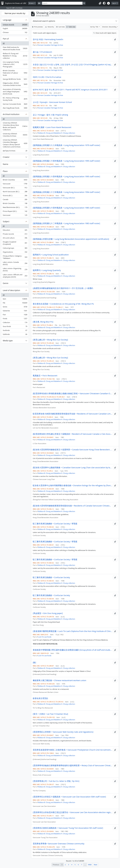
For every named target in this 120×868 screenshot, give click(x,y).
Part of (6, 39)
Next (96, 865)
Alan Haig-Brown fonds (15, 108)
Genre (6, 283)
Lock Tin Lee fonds (45, 637)
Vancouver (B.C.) (15, 188)
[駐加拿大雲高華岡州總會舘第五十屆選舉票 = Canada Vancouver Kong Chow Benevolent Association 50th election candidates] (72, 450)
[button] (100, 3)
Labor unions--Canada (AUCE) (15, 263)
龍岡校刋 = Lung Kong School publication (51, 255)
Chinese (15, 33)
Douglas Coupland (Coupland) (15, 243)
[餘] (34, 663)
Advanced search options (44, 21)
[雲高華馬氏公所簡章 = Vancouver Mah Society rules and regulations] (63, 732)
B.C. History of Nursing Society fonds (15, 99)
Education (15, 230)
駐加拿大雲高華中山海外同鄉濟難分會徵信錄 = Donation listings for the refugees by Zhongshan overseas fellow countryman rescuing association (72, 485)
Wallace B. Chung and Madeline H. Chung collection (15, 56)
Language (7, 20)
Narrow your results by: (15, 13)
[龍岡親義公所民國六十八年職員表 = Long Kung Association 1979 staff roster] (66, 145)
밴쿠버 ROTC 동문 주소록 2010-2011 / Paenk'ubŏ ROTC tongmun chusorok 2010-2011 (70, 90)
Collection (15, 323)
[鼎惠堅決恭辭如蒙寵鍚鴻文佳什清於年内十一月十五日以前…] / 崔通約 (63, 288)
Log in (114, 3)
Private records (15, 234)
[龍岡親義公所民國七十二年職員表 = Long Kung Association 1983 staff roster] (66, 223)
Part (15, 315)
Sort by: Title (94, 27)
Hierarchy (49, 27)
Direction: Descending (110, 27)
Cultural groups (15, 248)
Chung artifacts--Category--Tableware (15, 257)
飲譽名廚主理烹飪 (40, 698)
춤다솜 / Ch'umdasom (42, 52)
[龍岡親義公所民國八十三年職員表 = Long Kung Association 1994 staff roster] (66, 192)
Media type (8, 341)
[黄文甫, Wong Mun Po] (43, 322)
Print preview (37, 27)
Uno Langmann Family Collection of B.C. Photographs (15, 64)
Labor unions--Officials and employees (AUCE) (15, 276)
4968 (90, 865)
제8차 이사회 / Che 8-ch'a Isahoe (47, 77)
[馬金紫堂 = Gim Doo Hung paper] (48, 613)
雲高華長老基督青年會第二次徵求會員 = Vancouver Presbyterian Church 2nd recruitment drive (72, 750)
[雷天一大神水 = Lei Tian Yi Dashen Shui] (50, 714)
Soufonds (15, 331)
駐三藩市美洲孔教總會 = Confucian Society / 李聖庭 (55, 524)
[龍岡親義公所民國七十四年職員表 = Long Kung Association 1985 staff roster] (66, 208)
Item (15, 299)
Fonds (15, 319)
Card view (60, 27)
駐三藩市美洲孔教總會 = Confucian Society (51, 577)
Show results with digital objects (105, 33)
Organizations (15, 252)
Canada (15, 200)
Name (5, 164)
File (15, 303)
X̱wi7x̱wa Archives (15, 151)
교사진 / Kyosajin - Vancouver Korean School (52, 102)
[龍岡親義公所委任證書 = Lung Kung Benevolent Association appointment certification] (71, 239)
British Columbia (15, 180)
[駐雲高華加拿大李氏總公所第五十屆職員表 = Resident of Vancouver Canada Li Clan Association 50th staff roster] (72, 434)
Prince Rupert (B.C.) (15, 212)
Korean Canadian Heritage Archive (51, 45)
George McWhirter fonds (15, 80)
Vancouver (15, 184)
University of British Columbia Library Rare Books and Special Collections (15, 126)
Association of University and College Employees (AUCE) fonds (15, 92)
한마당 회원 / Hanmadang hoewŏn (48, 39)
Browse (31, 3)
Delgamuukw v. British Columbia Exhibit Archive (15, 84)
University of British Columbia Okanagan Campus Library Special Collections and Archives (15, 143)
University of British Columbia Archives (15, 135)
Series (15, 307)
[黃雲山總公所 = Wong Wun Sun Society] (50, 340)
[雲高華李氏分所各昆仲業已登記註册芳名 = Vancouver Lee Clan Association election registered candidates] (72, 812)
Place (5, 171)
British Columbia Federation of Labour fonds (15, 73)
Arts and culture (15, 238)
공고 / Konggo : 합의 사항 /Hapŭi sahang (50, 115)
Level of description (11, 290)
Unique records (15, 25)
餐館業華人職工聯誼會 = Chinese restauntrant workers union (59, 680)
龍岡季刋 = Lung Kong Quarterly (47, 270)
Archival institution (11, 114)
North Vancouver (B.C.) (15, 192)
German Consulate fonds (15, 104)
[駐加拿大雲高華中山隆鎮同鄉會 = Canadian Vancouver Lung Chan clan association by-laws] (72, 468)
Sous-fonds (15, 327)
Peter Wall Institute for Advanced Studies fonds (15, 48)
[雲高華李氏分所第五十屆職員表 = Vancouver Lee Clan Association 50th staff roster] (69, 797)
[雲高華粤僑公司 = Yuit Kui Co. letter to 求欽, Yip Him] (56, 781)
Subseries (15, 311)
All (4, 43)
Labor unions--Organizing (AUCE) (15, 270)
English (15, 29)
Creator (6, 157)
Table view (71, 27)
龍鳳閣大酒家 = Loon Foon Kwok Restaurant (52, 127)
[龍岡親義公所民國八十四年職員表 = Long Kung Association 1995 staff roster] (66, 161)
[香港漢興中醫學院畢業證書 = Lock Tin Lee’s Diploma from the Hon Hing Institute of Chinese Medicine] (72, 631)
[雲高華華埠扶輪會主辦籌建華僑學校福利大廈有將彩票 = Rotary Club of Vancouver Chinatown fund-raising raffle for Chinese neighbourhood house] (72, 765)
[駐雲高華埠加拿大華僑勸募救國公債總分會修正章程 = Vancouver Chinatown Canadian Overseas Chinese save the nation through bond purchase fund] (72, 394)
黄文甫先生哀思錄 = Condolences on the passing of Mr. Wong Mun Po (63, 304)
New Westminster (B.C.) (15, 208)
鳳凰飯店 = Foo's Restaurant (45, 376)
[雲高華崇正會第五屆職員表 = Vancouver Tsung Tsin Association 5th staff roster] (68, 828)
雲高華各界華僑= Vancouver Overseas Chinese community (59, 844)
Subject (6, 221)
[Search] (62, 3)
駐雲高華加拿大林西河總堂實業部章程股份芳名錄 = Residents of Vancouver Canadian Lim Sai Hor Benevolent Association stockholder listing (72, 414)
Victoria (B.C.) (15, 196)
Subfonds (15, 335)
